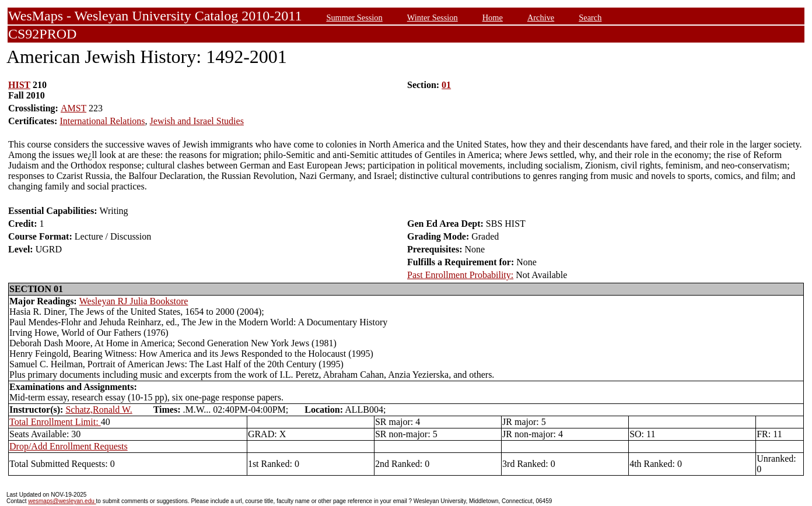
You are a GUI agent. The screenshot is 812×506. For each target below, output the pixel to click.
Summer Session (354, 17)
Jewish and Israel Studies (197, 121)
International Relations (102, 121)
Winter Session (433, 17)
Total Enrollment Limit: (55, 422)
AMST (73, 108)
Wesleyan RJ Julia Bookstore (134, 301)
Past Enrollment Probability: (460, 275)
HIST (19, 85)
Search (590, 17)
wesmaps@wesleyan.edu (62, 501)
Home (493, 17)
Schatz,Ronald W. (99, 410)
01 (446, 85)
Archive (541, 17)
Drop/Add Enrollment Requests (69, 446)
